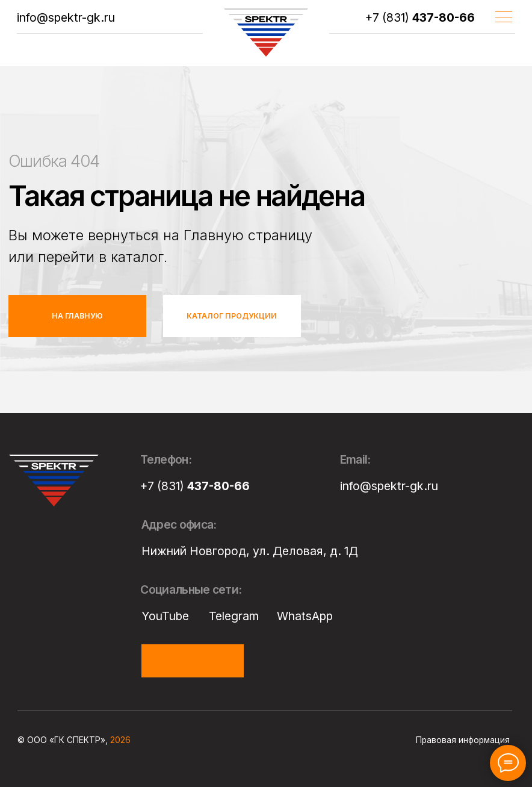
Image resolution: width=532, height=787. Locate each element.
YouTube (165, 616)
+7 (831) (420, 17)
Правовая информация (463, 740)
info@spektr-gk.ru (66, 17)
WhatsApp (305, 616)
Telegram (234, 616)
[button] (193, 661)
